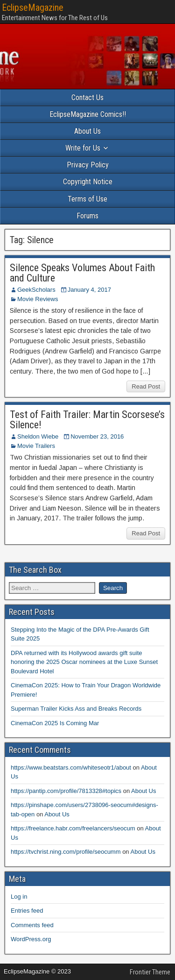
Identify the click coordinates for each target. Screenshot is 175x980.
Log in (19, 897)
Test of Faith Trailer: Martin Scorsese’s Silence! (87, 420)
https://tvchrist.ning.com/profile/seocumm (66, 852)
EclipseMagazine (33, 7)
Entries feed (27, 911)
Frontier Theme (150, 972)
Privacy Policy (88, 165)
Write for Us (83, 148)
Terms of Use (87, 199)
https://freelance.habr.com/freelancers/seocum (73, 828)
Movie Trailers (36, 446)
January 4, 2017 (89, 290)
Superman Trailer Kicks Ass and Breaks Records (76, 709)
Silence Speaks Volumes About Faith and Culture (82, 273)
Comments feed (32, 925)
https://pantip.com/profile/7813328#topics (66, 791)
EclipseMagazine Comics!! (88, 114)
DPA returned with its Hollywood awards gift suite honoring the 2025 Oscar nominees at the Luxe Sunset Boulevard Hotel (84, 662)
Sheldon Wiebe (38, 436)
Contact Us (87, 97)
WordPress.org (31, 939)
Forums (87, 216)
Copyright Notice (88, 182)
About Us (87, 131)
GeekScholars (36, 290)
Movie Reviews (38, 299)
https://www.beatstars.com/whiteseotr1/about (71, 767)
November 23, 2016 (97, 436)
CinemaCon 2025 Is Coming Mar (55, 723)
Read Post (146, 386)
